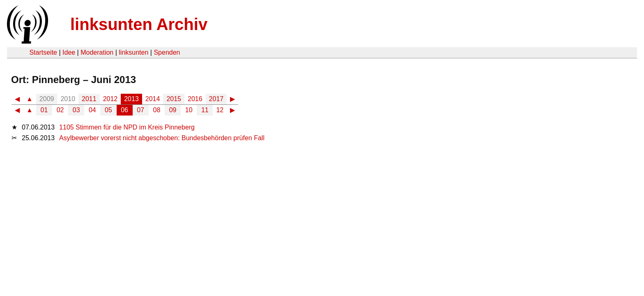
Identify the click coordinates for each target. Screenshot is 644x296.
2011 (89, 99)
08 (157, 110)
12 (220, 110)
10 (189, 110)
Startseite (43, 52)
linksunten (133, 52)
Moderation (97, 52)
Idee (69, 52)
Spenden (167, 52)
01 (44, 110)
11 (205, 110)
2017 (216, 99)
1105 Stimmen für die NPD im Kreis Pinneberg (127, 127)
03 (76, 110)
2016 (195, 99)
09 (173, 110)
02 (60, 110)
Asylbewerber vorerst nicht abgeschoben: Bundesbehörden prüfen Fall (162, 138)
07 (140, 110)
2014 (153, 99)
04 (92, 110)
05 (108, 110)
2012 (110, 99)
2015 (174, 99)
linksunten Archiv (139, 24)
